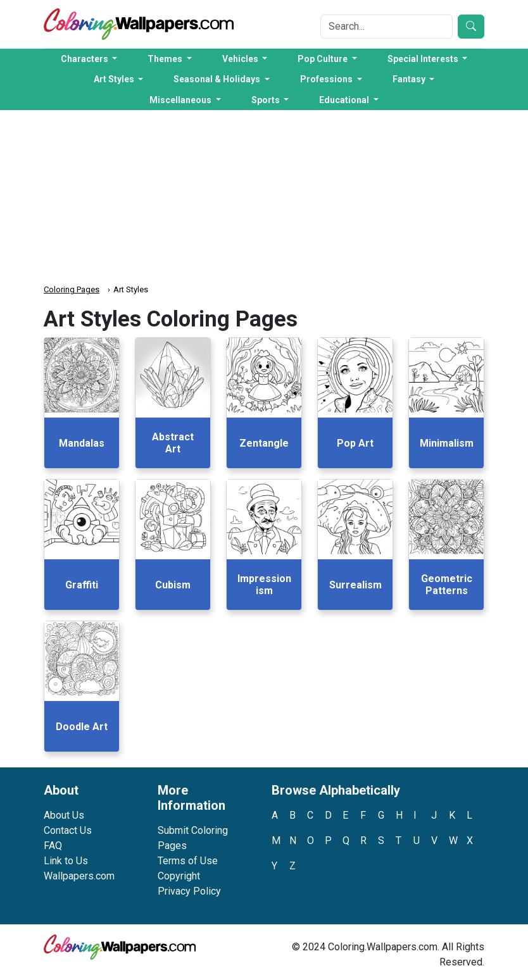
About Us (64, 815)
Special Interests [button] (424, 59)
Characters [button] (85, 59)
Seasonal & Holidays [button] (218, 79)
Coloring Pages (72, 289)
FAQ (53, 846)
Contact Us (68, 830)
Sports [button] (267, 100)
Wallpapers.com (79, 876)
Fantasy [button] (410, 79)
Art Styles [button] (115, 79)
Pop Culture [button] (324, 59)
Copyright (179, 876)
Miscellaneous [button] (181, 100)
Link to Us (66, 861)
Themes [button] (166, 59)
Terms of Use (188, 861)
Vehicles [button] (241, 59)
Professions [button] (327, 79)
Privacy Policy (189, 891)
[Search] (387, 27)
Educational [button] (345, 100)
